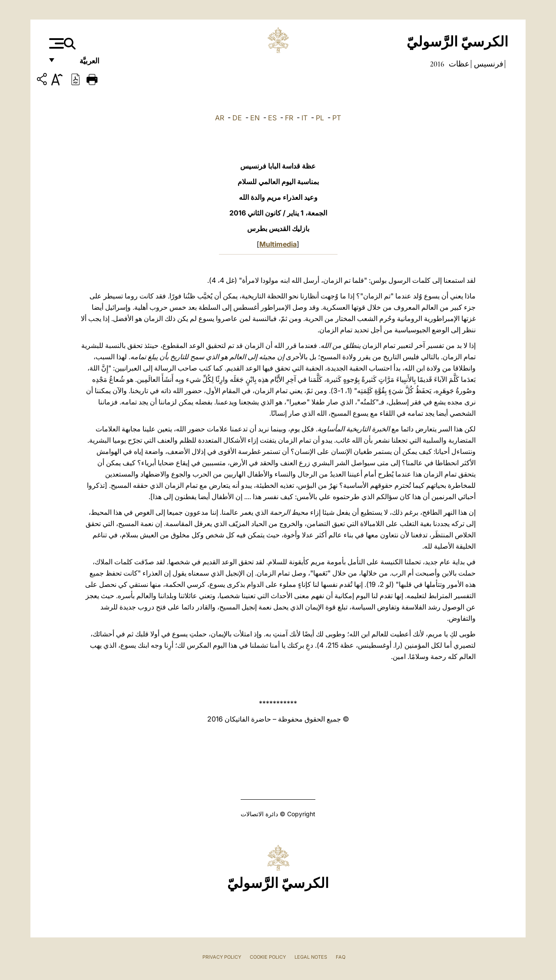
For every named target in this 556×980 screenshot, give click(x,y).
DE (237, 118)
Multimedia (278, 244)
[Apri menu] (55, 43)
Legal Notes (311, 957)
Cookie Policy (268, 957)
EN (255, 118)
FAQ (341, 957)
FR (289, 118)
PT (337, 118)
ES (272, 118)
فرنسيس (488, 64)
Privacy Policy (222, 957)
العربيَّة (80, 64)
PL (320, 118)
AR (220, 118)
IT (304, 118)
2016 (437, 64)
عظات (458, 64)
